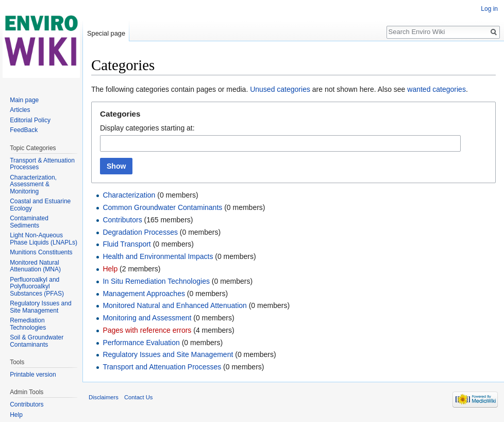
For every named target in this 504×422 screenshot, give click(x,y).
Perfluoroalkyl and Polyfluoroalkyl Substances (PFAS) (37, 287)
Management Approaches (144, 294)
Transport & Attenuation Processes (42, 164)
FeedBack (24, 130)
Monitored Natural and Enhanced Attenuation (174, 305)
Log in (489, 9)
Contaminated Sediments (29, 222)
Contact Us (138, 397)
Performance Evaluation (141, 343)
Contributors (122, 220)
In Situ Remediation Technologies (156, 281)
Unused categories (280, 89)
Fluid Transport (127, 244)
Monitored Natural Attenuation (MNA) (35, 266)
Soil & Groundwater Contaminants (37, 341)
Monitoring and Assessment (147, 318)
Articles (20, 110)
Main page (24, 100)
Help (110, 269)
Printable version (33, 375)
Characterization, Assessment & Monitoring (33, 184)
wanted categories (436, 89)
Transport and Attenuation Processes (162, 367)
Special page (106, 33)
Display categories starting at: (147, 128)
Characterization (129, 195)
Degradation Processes (140, 232)
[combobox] (280, 143)
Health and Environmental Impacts (158, 256)
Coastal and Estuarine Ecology (40, 205)
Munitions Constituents (41, 252)
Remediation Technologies (28, 324)
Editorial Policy (30, 120)
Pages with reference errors (147, 330)
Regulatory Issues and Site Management (168, 354)
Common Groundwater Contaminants (162, 207)
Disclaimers (104, 397)
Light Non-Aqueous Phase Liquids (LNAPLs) (44, 239)
